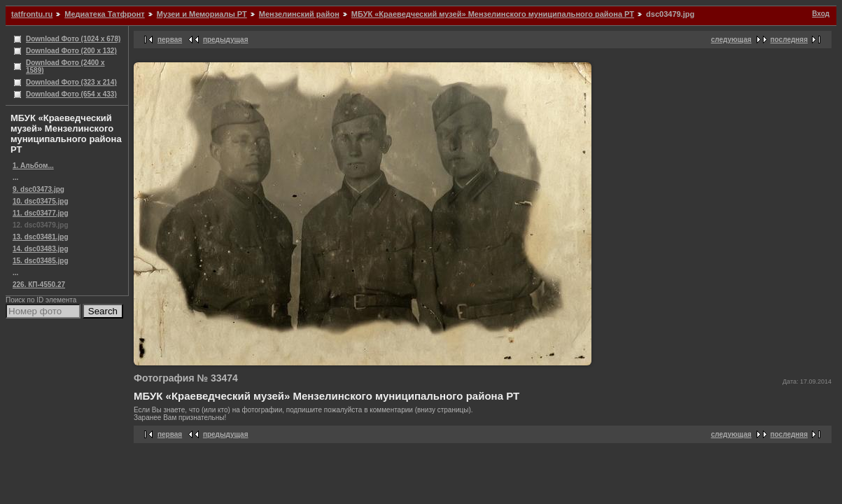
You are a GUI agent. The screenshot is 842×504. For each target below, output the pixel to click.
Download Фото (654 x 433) (71, 94)
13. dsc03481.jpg (41, 237)
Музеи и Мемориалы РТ (202, 14)
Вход (821, 14)
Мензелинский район (299, 14)
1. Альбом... (33, 166)
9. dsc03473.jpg (38, 189)
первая (170, 40)
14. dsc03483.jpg (41, 249)
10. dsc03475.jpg (41, 201)
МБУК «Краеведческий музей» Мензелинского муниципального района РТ (493, 14)
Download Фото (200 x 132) (71, 51)
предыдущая (226, 40)
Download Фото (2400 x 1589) (65, 66)
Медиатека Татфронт (104, 14)
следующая (731, 40)
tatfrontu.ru (32, 14)
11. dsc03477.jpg (41, 213)
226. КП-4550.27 (39, 285)
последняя (789, 40)
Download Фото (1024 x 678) (73, 39)
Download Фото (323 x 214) (71, 82)
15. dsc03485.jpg (41, 261)
